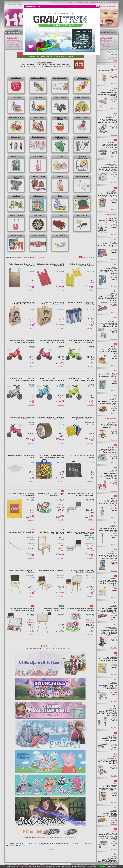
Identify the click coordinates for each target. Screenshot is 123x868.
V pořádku (102, 866)
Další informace (111, 866)
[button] (98, 6)
